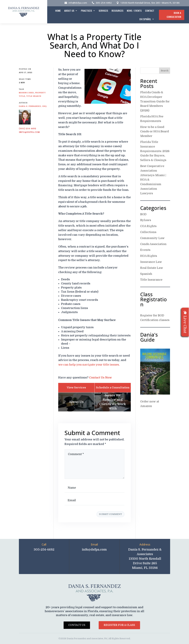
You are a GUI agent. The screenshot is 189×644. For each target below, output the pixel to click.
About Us (69, 11)
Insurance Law (151, 262)
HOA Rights (149, 256)
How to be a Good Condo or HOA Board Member (155, 132)
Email (94, 544)
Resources (117, 11)
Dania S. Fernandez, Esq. (33, 106)
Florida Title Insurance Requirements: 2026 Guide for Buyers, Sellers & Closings (155, 151)
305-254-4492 (104, 3)
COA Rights (148, 226)
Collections (148, 232)
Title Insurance (151, 280)
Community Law (152, 238)
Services (103, 11)
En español (145, 19)
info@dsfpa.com (78, 3)
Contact (150, 11)
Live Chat (185, 322)
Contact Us (77, 625)
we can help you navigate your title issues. (89, 365)
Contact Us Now (100, 378)
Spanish (146, 274)
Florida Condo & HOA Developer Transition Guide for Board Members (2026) (155, 101)
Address (145, 544)
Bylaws (146, 220)
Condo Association (153, 244)
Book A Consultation (174, 15)
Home (58, 11)
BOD (143, 214)
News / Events (134, 11)
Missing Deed (26, 93)
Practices (86, 11)
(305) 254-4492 (28, 129)
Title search (34, 96)
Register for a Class (119, 625)
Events (145, 250)
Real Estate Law (152, 268)
